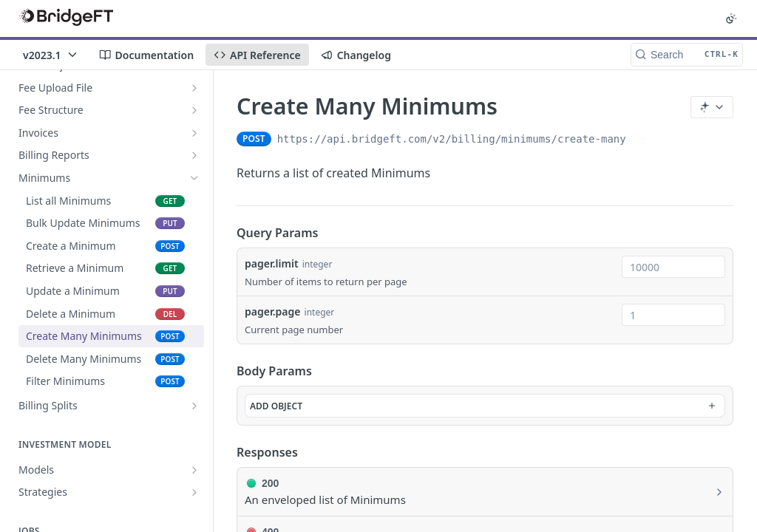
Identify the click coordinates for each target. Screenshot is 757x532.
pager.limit (272, 263)
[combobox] (673, 267)
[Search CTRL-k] (687, 55)
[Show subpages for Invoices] (194, 133)
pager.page (273, 311)
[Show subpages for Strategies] (194, 492)
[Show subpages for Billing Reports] (194, 155)
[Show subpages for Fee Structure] (194, 110)
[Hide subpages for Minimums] (194, 178)
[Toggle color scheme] (731, 18)
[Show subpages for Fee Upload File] (194, 88)
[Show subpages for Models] (194, 470)
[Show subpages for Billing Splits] (194, 406)
